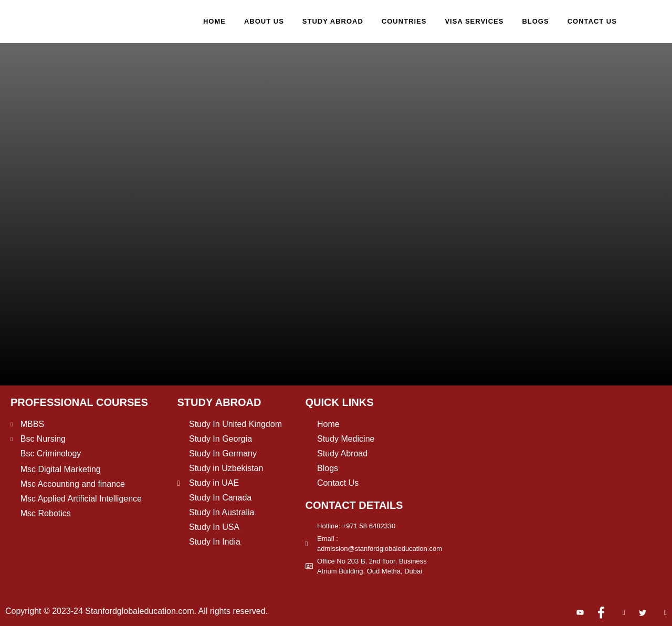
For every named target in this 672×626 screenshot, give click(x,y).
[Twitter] (638, 613)
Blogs (535, 21)
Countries (404, 21)
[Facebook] (597, 613)
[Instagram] (617, 613)
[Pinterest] (659, 613)
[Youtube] (576, 613)
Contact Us (592, 21)
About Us (264, 21)
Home (214, 21)
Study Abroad (333, 21)
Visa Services (474, 21)
